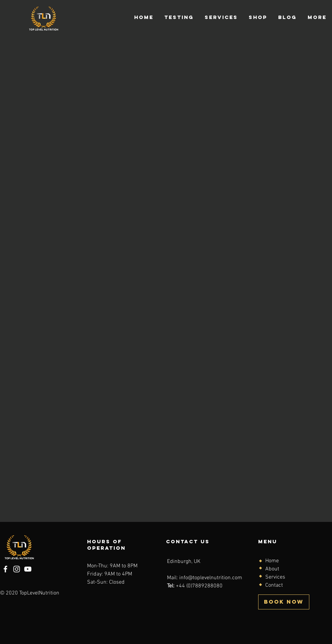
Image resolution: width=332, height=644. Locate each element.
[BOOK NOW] (284, 602)
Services (275, 577)
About (272, 569)
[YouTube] (28, 569)
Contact (274, 585)
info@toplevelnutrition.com (211, 578)
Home (272, 561)
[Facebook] (5, 569)
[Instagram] (17, 569)
